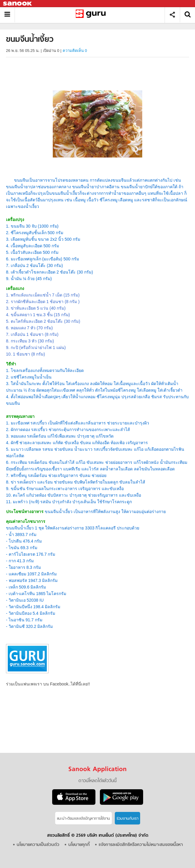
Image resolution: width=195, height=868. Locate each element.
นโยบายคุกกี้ (79, 845)
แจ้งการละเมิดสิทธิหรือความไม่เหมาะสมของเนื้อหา (141, 845)
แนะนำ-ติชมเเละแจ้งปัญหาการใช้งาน (83, 819)
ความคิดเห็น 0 (75, 51)
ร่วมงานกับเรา (127, 819)
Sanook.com (18, 4)
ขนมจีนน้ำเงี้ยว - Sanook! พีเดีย (92, 15)
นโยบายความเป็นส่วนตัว (38, 845)
